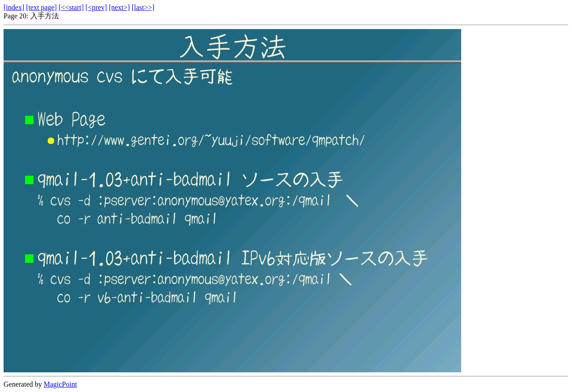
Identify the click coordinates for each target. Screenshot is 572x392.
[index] (14, 7)
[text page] (41, 7)
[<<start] (71, 7)
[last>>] (143, 7)
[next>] (119, 7)
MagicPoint (61, 384)
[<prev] (96, 7)
